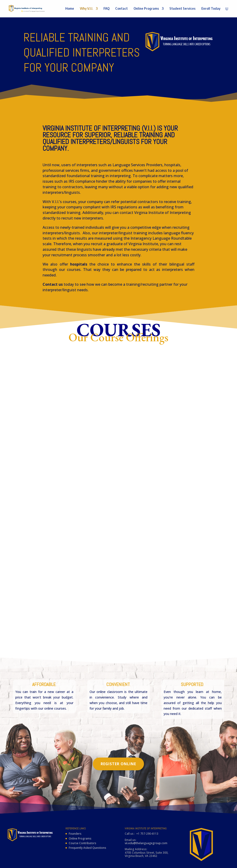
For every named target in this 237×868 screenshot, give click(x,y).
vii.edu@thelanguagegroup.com (146, 823)
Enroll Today (211, 9)
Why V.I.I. (86, 9)
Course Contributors (83, 823)
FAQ (106, 9)
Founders (75, 813)
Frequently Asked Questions (87, 827)
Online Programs (146, 9)
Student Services (182, 9)
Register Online (118, 743)
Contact (122, 9)
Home (70, 9)
